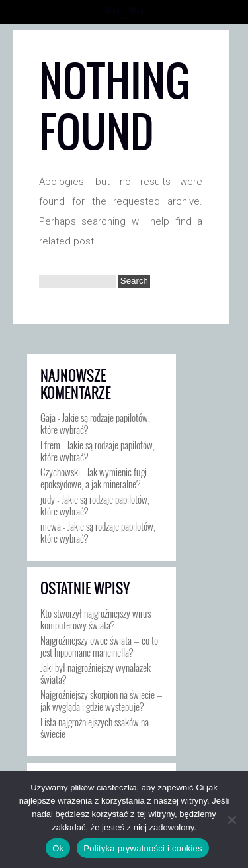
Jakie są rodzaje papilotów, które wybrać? (95, 423)
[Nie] (231, 820)
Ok (58, 848)
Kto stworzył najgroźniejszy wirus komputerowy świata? (96, 619)
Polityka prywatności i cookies (143, 848)
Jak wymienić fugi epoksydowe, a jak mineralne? (94, 478)
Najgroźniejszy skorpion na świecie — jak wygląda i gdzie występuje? (102, 700)
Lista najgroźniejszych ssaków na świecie (95, 728)
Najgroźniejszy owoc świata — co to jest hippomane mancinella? (99, 646)
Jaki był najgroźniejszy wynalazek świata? (96, 673)
